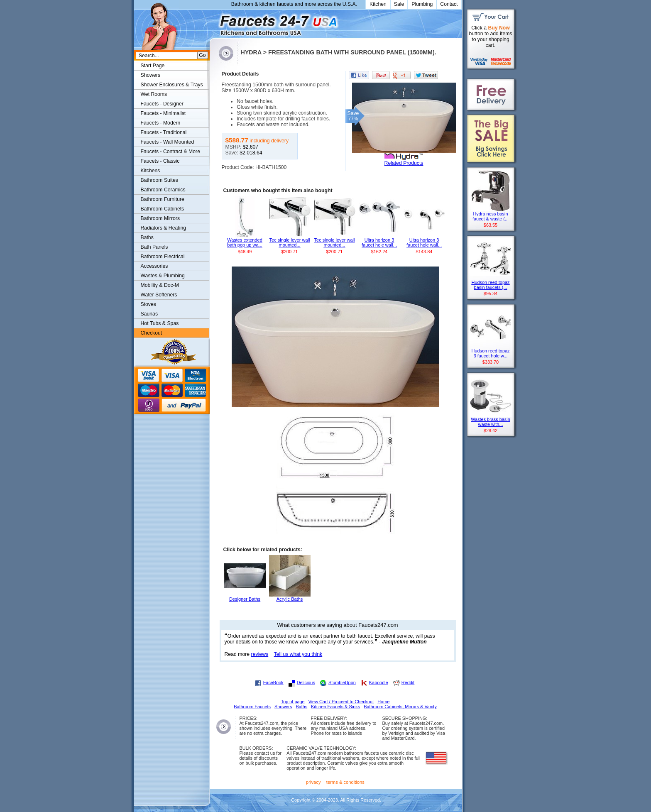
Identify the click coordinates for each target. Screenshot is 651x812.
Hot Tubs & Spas (160, 323)
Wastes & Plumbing (163, 276)
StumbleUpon (342, 682)
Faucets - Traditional (164, 132)
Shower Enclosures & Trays (172, 85)
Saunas (149, 314)
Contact (449, 4)
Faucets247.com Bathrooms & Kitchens (214, 22)
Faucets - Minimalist (163, 113)
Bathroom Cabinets (163, 209)
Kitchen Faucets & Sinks (335, 707)
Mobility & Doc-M (160, 285)
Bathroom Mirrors (160, 218)
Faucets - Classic (160, 161)
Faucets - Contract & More (170, 152)
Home (383, 702)
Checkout (152, 333)
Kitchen (378, 4)
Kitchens (151, 171)
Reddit (408, 682)
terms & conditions (345, 782)
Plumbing (422, 4)
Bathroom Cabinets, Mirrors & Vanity (400, 707)
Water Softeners (159, 295)
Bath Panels (154, 247)
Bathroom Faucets (252, 707)
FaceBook (273, 682)
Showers (151, 75)
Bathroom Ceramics (163, 190)
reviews (260, 654)
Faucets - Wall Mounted (168, 142)
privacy (313, 782)
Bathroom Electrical (163, 257)
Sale (399, 4)
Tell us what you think (298, 654)
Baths (147, 237)
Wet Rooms (154, 94)
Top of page (293, 702)
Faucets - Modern (161, 123)
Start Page (153, 66)
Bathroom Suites (159, 180)
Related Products (404, 163)
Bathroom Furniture (163, 199)
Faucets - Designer (162, 104)
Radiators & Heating (164, 228)
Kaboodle (379, 682)
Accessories (154, 266)
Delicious (306, 682)
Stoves (148, 304)
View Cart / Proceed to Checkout (341, 702)
